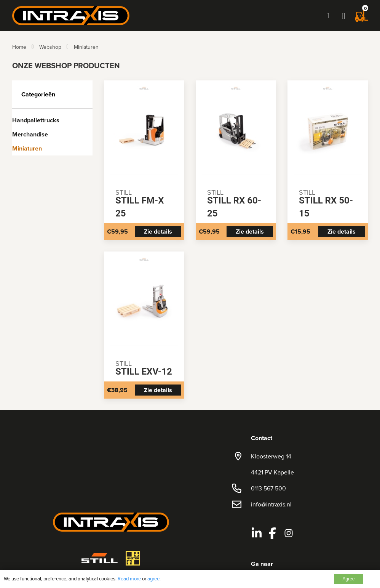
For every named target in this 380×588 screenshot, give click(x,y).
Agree (348, 579)
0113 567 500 (268, 488)
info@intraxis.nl (271, 504)
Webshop (50, 47)
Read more (129, 578)
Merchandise (30, 134)
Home (19, 47)
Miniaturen (86, 47)
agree (153, 578)
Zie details (158, 232)
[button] (343, 16)
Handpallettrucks (36, 120)
